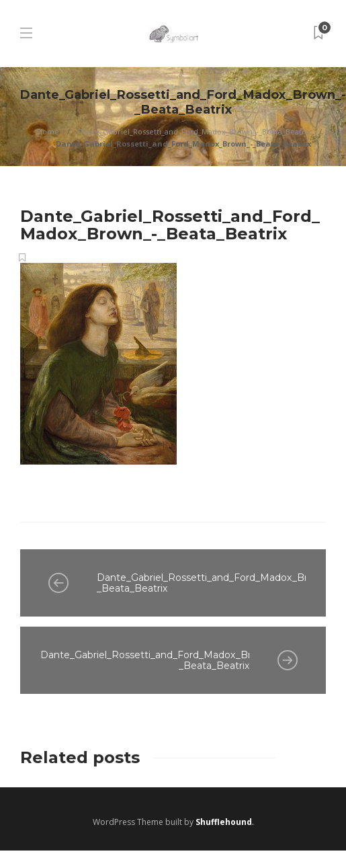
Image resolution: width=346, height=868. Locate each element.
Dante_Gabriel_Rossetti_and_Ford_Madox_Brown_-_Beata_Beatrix (194, 131)
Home (48, 131)
